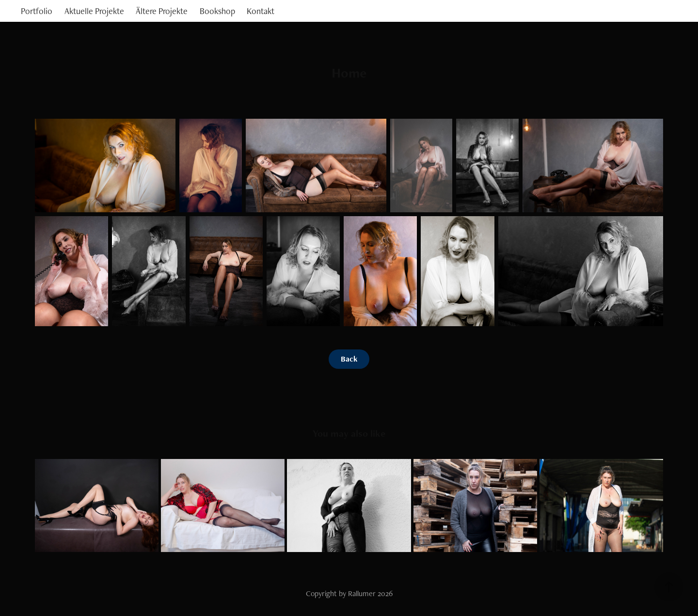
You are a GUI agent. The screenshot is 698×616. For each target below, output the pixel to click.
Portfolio (37, 11)
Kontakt (261, 11)
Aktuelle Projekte (94, 11)
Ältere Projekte (162, 11)
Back (349, 359)
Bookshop (217, 11)
